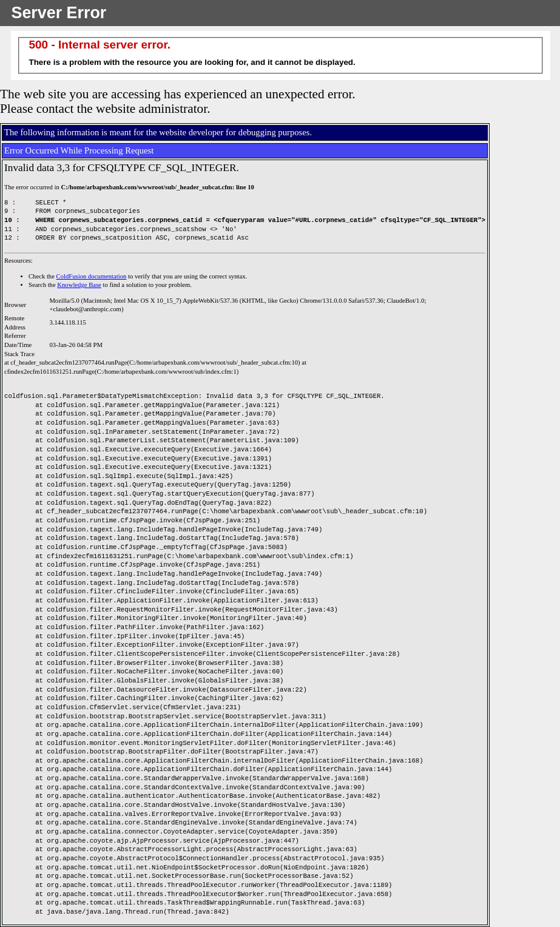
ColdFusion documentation (92, 276)
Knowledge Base (79, 285)
